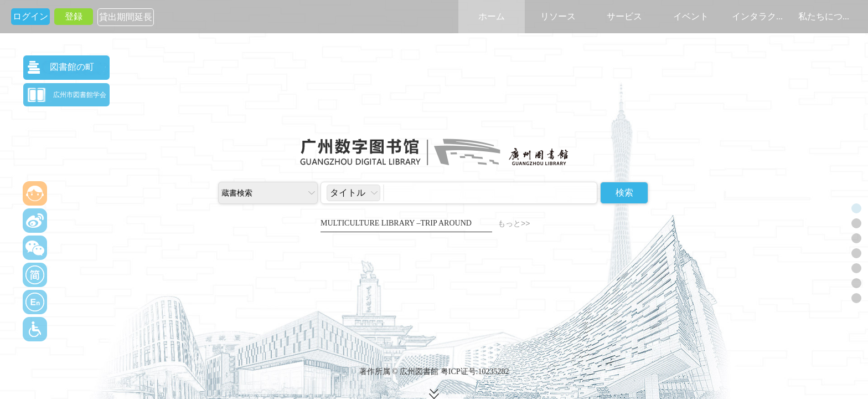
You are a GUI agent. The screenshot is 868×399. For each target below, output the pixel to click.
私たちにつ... (824, 16)
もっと (514, 224)
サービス (624, 16)
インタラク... (757, 16)
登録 (74, 16)
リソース (558, 16)
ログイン (30, 16)
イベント (691, 16)
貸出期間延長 (126, 17)
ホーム (492, 16)
